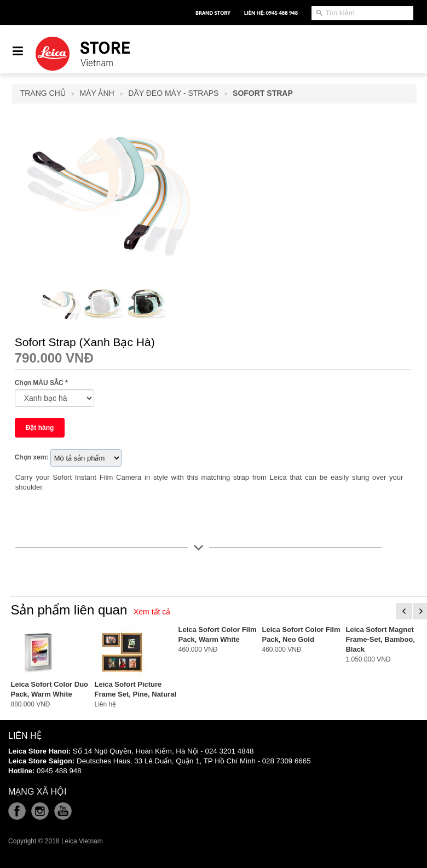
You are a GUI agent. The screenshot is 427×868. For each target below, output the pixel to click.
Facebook (17, 811)
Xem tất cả (152, 612)
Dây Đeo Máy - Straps (173, 93)
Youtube (63, 811)
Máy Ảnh (97, 93)
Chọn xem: (32, 457)
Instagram (40, 811)
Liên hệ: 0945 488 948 (271, 13)
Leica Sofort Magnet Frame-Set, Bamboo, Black (380, 639)
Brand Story (213, 13)
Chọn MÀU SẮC (41, 383)
